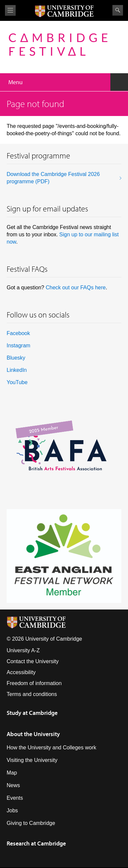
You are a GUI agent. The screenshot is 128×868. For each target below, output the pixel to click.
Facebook (18, 333)
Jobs (12, 810)
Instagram (18, 346)
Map (12, 773)
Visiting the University (32, 760)
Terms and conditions (32, 694)
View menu (10, 10)
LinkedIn (17, 370)
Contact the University (33, 661)
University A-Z (23, 650)
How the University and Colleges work (51, 748)
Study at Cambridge (32, 713)
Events (15, 798)
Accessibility (21, 672)
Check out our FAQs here (76, 288)
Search (118, 10)
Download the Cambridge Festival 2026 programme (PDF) (53, 178)
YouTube (17, 382)
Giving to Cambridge (31, 823)
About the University (33, 734)
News (13, 785)
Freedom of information (34, 683)
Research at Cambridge (36, 843)
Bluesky (16, 358)
